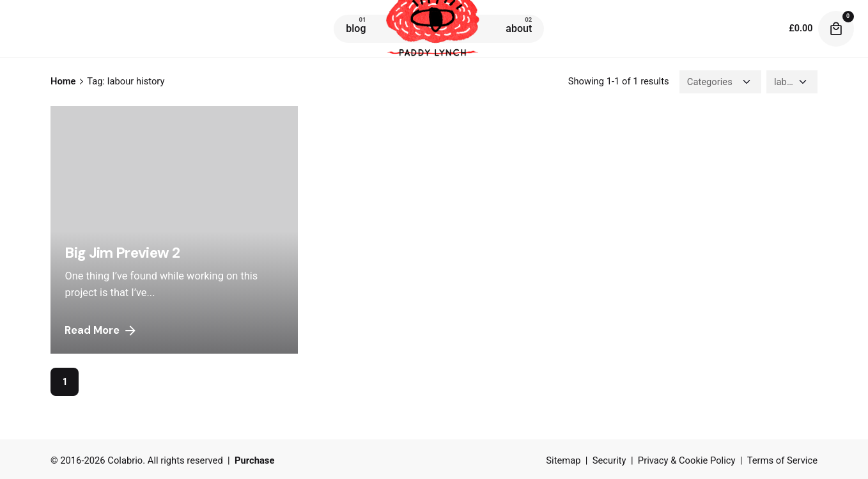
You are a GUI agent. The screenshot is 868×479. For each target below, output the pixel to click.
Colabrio (125, 460)
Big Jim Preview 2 (122, 253)
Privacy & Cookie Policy (687, 460)
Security (609, 460)
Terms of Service (782, 460)
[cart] (836, 29)
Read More (101, 331)
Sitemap (563, 460)
